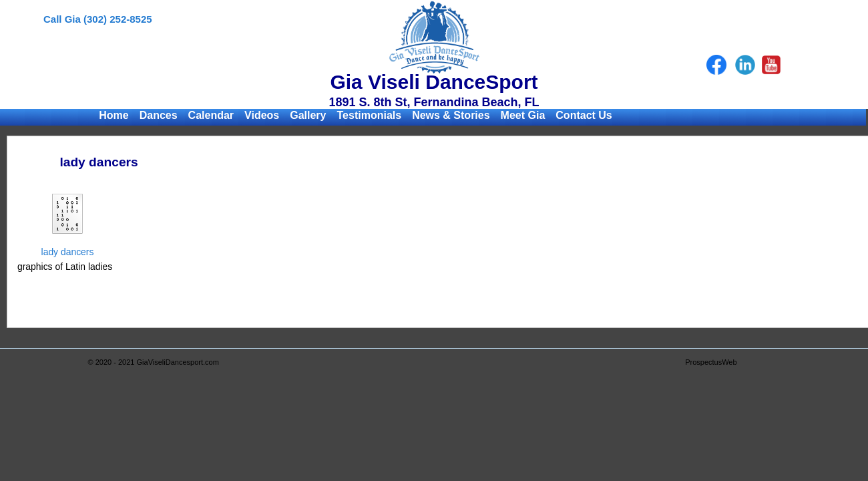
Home (114, 115)
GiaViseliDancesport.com (178, 362)
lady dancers (68, 252)
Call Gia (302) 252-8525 (98, 19)
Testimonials (370, 115)
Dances (159, 115)
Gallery (308, 115)
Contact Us (584, 115)
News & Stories (451, 115)
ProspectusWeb (711, 362)
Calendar (211, 115)
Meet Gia (523, 115)
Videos (262, 115)
